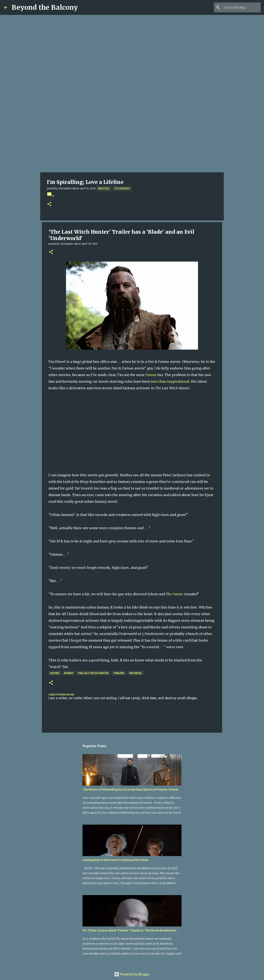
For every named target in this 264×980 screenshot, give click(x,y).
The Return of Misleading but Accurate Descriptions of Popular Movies (130, 789)
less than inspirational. (171, 381)
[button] (49, 204)
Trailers (119, 673)
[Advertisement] (132, 141)
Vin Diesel (135, 673)
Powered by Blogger (132, 974)
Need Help (104, 188)
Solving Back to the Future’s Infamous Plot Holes (115, 860)
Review (69, 673)
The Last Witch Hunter (93, 673)
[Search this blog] (239, 7)
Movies (55, 673)
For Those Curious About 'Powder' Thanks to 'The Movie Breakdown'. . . (131, 930)
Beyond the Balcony (45, 7)
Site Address (122, 188)
